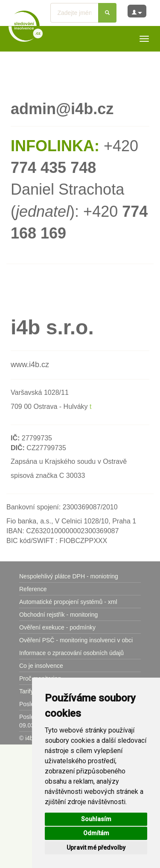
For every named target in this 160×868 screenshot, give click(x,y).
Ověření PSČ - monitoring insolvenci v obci (76, 640)
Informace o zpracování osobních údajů (71, 653)
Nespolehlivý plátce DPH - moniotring (69, 576)
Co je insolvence (41, 666)
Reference (33, 589)
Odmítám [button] (96, 833)
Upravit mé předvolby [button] (96, 848)
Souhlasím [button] (96, 819)
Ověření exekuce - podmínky (57, 627)
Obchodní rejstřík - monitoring (58, 615)
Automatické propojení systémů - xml (68, 602)
